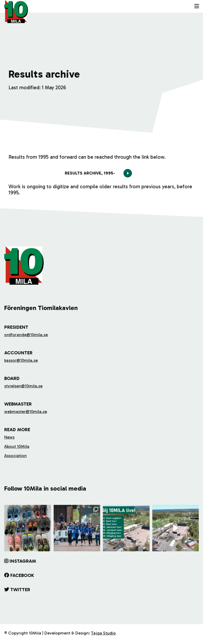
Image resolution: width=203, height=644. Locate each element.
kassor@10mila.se (21, 360)
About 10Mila (17, 446)
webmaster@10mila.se (26, 412)
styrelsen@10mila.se (23, 386)
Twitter (20, 590)
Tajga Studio (103, 633)
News (9, 437)
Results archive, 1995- (90, 173)
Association (15, 456)
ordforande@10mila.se (26, 335)
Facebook (22, 575)
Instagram (23, 561)
